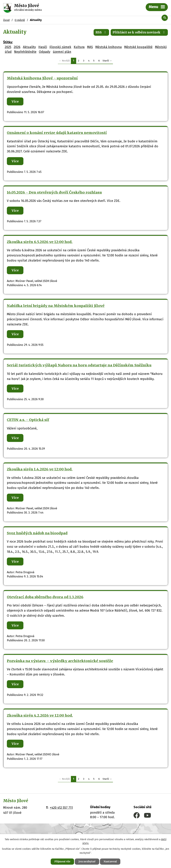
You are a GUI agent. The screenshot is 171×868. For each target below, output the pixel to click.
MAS (90, 47)
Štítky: (8, 42)
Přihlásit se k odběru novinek (139, 32)
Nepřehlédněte (25, 52)
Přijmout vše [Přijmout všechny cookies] (62, 861)
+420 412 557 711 (61, 808)
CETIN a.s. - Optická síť (28, 420)
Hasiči (43, 47)
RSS (101, 32)
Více (15, 101)
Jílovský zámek (60, 47)
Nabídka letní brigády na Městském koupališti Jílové (56, 306)
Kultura (79, 47)
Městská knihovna (109, 47)
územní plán (62, 52)
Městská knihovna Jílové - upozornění (42, 78)
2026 (17, 47)
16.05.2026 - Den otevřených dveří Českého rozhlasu (54, 192)
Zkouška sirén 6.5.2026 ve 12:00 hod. (40, 242)
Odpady (45, 52)
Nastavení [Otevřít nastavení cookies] (110, 861)
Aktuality (29, 47)
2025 (8, 47)
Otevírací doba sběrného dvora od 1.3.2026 (45, 597)
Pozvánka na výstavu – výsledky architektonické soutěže (60, 661)
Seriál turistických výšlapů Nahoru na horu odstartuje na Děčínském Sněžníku (79, 365)
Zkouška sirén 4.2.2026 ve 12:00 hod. (40, 715)
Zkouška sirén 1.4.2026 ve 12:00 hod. (40, 469)
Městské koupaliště (138, 47)
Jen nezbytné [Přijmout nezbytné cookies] (87, 861)
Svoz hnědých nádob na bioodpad (37, 533)
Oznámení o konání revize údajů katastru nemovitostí (57, 133)
